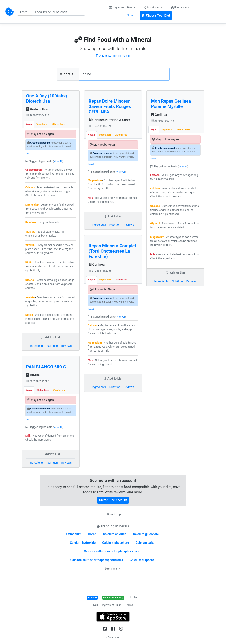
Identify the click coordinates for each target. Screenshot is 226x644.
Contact (134, 597)
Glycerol (155, 224)
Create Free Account (113, 500)
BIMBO (33, 375)
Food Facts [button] (153, 7)
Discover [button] (179, 7)
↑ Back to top (113, 515)
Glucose (155, 206)
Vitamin (30, 245)
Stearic (30, 280)
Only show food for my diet (113, 56)
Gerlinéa (97, 265)
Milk (28, 436)
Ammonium (73, 534)
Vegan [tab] (29, 124)
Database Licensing (113, 598)
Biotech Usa (37, 109)
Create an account (40, 143)
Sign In (132, 15)
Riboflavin (31, 222)
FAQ (96, 605)
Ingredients (37, 346)
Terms (129, 605)
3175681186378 (100, 126)
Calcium (30, 187)
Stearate (30, 232)
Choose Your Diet (156, 15)
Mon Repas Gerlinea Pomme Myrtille (171, 104)
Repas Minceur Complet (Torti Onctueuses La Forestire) (112, 251)
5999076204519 (38, 116)
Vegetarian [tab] (42, 124)
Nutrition (52, 346)
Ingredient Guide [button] (122, 7)
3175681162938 (100, 271)
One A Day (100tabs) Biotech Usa (47, 98)
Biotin (29, 263)
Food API (92, 598)
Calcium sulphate (142, 560)
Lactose (155, 175)
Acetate (30, 297)
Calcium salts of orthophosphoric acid (97, 560)
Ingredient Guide (112, 605)
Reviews (67, 346)
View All (58, 161)
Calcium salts (145, 543)
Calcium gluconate (146, 534)
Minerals (66, 74)
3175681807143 (162, 121)
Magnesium (32, 205)
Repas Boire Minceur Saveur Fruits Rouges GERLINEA (110, 106)
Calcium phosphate (116, 543)
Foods (24, 12)
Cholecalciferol (34, 170)
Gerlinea (159, 115)
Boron (92, 534)
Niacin (29, 315)
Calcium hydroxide (83, 543)
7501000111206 (38, 381)
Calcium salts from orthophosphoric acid (112, 551)
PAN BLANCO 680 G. (47, 367)
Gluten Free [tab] (59, 124)
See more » (112, 568)
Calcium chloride (115, 534)
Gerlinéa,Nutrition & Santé (110, 120)
